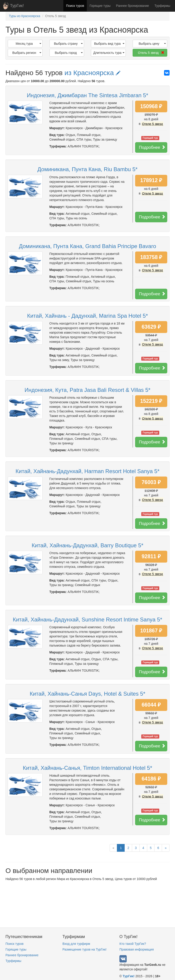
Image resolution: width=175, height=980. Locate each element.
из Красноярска (92, 73)
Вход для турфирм (76, 944)
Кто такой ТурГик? (133, 944)
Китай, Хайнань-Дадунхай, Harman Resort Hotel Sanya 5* (87, 471)
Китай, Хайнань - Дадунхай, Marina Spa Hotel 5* (87, 316)
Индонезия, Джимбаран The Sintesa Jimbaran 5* (88, 95)
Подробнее (152, 147)
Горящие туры (100, 6)
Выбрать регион (27, 53)
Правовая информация (137, 949)
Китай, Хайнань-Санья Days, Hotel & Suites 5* (87, 694)
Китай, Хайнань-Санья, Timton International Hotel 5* (87, 768)
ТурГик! (17, 6)
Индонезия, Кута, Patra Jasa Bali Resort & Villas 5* (87, 390)
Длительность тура (109, 53)
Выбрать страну (68, 44)
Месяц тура (28, 44)
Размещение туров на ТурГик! (84, 949)
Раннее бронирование (133, 6)
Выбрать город (69, 53)
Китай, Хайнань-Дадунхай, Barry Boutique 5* (87, 545)
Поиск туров (75, 6)
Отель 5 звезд (151, 53)
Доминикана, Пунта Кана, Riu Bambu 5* (87, 169)
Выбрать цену (152, 44)
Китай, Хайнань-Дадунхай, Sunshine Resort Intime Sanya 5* (87, 620)
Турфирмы (162, 6)
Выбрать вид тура (109, 44)
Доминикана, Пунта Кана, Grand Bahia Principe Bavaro (87, 246)
